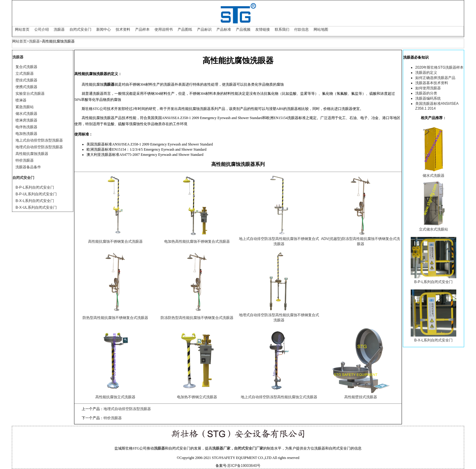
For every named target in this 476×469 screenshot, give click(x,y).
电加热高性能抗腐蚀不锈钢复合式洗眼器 (197, 241)
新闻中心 (104, 29)
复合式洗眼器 (26, 67)
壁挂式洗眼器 (26, 80)
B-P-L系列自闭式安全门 (35, 187)
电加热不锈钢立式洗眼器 (197, 397)
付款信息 (301, 29)
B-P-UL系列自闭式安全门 (36, 194)
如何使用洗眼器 (428, 88)
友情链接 (263, 29)
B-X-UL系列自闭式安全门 (36, 207)
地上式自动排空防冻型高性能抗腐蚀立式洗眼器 (279, 397)
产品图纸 (185, 29)
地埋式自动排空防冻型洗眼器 (39, 147)
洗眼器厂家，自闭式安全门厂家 (238, 448)
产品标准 (224, 29)
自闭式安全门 (80, 29)
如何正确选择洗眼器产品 (435, 78)
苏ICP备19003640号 (244, 466)
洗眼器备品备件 (28, 167)
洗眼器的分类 (426, 93)
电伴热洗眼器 (26, 127)
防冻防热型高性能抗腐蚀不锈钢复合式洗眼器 (197, 318)
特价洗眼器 (25, 160)
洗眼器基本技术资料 (432, 83)
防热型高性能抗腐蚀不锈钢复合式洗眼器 (115, 318)
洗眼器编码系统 (428, 98)
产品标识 (204, 29)
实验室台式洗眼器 (30, 94)
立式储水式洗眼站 (433, 229)
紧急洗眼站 (25, 107)
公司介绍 (42, 29)
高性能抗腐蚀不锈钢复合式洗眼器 (115, 241)
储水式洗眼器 (26, 114)
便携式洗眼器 (26, 87)
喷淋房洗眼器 (26, 120)
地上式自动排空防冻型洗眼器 (39, 140)
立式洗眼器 (25, 74)
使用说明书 (164, 29)
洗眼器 (59, 29)
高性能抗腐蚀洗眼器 (32, 154)
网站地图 (321, 29)
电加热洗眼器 (26, 134)
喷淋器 (21, 100)
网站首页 (22, 29)
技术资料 (123, 29)
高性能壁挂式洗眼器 (361, 397)
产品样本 (142, 29)
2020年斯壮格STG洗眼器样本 (439, 67)
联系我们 (282, 29)
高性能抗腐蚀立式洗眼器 (115, 397)
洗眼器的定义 (426, 73)
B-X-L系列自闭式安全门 (35, 201)
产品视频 (243, 29)
